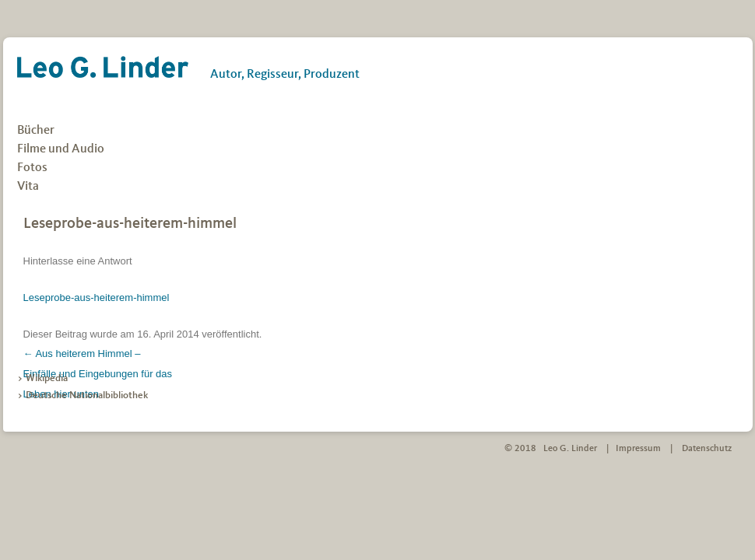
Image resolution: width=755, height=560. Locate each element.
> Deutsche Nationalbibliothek (83, 395)
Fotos (32, 168)
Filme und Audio (61, 149)
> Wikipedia (42, 378)
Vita (28, 187)
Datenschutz (707, 449)
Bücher (36, 131)
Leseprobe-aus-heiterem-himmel (97, 297)
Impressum (638, 449)
